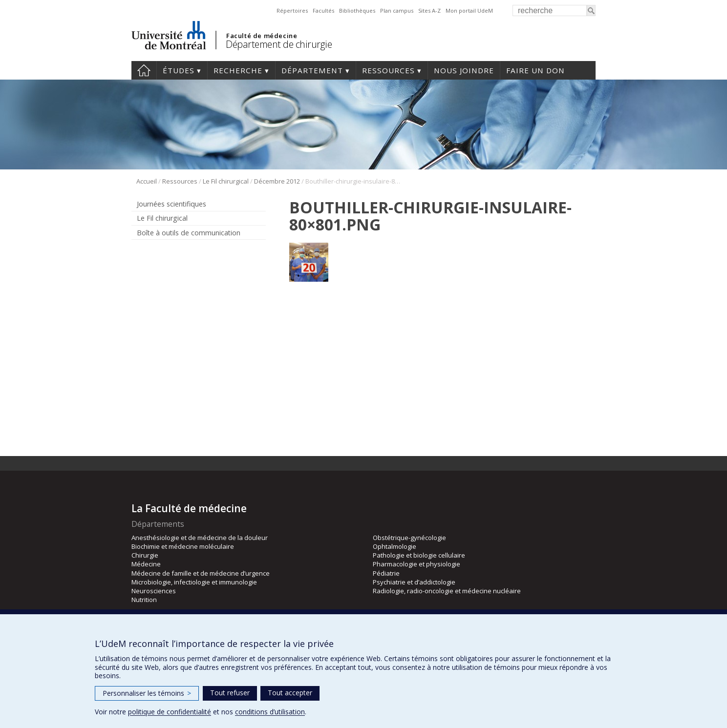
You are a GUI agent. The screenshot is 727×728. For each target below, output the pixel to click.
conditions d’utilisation (270, 712)
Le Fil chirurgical (226, 181)
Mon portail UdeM (469, 10)
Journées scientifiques (171, 204)
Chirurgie (145, 555)
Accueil (147, 181)
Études (179, 70)
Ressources (388, 70)
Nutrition (144, 600)
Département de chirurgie (279, 44)
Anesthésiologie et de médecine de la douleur (200, 538)
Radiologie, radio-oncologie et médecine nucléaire (447, 591)
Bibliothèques (357, 10)
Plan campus (397, 10)
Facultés (323, 10)
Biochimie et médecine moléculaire (183, 546)
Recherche (238, 70)
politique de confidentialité (170, 712)
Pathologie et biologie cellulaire (419, 555)
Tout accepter (290, 693)
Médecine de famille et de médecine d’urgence (201, 573)
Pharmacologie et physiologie (417, 564)
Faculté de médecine (262, 36)
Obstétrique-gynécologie (409, 538)
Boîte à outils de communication (189, 233)
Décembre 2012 (277, 181)
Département (312, 70)
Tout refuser (230, 693)
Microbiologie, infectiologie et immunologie (194, 582)
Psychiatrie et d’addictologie (414, 582)
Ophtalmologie (395, 546)
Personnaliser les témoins (147, 693)
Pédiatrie (386, 573)
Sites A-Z (429, 10)
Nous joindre (464, 70)
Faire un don (535, 70)
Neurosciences (154, 591)
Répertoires (292, 10)
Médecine (146, 564)
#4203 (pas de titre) (144, 70)
